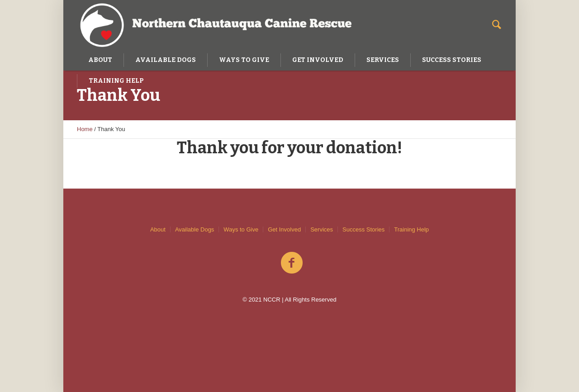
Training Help (411, 229)
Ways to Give (241, 229)
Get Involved (284, 229)
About (158, 229)
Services (322, 229)
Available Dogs (195, 229)
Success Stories (363, 229)
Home (85, 129)
